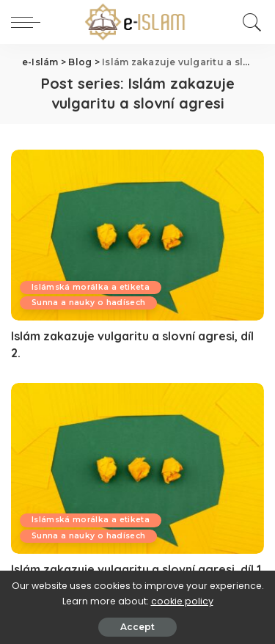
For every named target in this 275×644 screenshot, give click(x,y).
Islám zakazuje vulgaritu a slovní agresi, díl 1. (137, 569)
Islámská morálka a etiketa (91, 287)
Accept (137, 627)
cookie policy (182, 601)
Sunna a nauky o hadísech (88, 303)
